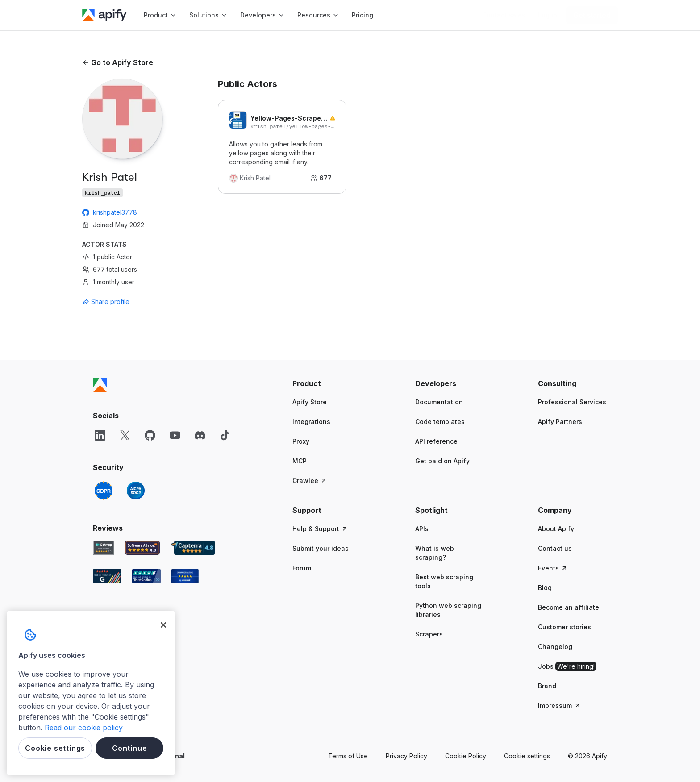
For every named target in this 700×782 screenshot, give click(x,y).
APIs (422, 529)
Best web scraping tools (444, 581)
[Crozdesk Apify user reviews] (185, 576)
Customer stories (565, 627)
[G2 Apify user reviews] (107, 576)
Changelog (555, 647)
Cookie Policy (466, 756)
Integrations (311, 422)
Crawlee (310, 480)
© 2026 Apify (587, 756)
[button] (327, 383)
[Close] (163, 625)
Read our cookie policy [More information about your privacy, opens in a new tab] (84, 728)
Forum (302, 568)
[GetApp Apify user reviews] (104, 548)
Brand (547, 686)
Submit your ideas (321, 548)
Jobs (567, 666)
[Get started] (592, 15)
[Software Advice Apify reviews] (143, 548)
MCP (300, 461)
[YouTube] (175, 435)
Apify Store (310, 402)
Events (553, 568)
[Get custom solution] (504, 15)
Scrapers (429, 634)
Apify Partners (560, 422)
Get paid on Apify (442, 461)
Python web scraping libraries (448, 610)
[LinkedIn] (100, 435)
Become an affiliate (569, 607)
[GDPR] (104, 491)
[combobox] (122, 302)
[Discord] (200, 435)
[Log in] (548, 15)
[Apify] (104, 15)
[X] (125, 435)
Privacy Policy (406, 756)
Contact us (555, 548)
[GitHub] (150, 435)
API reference (436, 441)
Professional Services (572, 402)
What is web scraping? (435, 553)
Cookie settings (527, 756)
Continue (129, 748)
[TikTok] (225, 435)
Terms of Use (348, 756)
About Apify (556, 529)
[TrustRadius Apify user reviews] (146, 576)
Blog (545, 588)
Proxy (301, 441)
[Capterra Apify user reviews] (193, 548)
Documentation (439, 402)
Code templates (440, 422)
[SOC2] (136, 491)
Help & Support (320, 529)
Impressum (559, 705)
